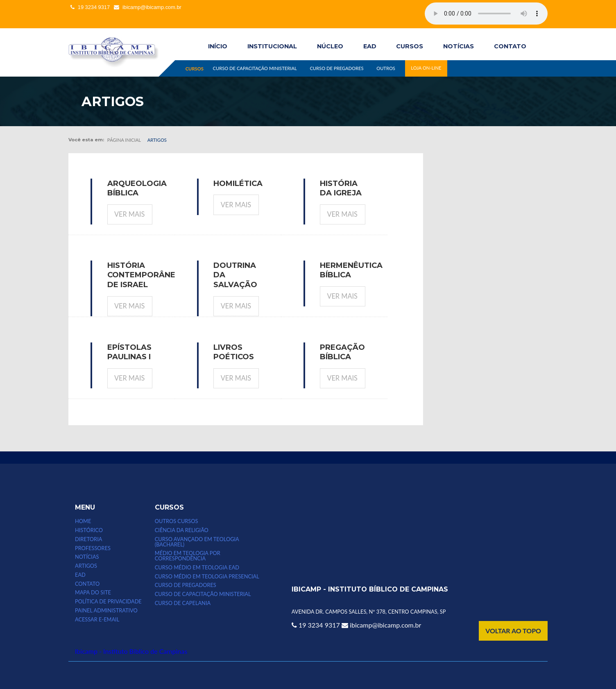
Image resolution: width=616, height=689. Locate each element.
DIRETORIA (88, 539)
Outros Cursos (177, 521)
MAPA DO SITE (93, 593)
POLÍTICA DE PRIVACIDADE (108, 602)
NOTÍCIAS (459, 46)
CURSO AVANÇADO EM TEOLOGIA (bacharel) (197, 542)
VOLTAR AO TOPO (513, 631)
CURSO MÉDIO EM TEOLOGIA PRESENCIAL (207, 577)
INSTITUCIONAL (272, 46)
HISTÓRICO (89, 530)
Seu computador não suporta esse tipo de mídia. (486, 14)
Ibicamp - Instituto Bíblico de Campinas (131, 651)
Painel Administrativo (106, 611)
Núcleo (330, 46)
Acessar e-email (97, 620)
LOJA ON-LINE (426, 68)
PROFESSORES (93, 548)
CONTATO (510, 46)
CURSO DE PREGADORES (336, 68)
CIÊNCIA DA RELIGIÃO (182, 530)
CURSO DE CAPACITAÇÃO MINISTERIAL (255, 68)
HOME (83, 521)
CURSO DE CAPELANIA (183, 603)
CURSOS (410, 46)
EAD (370, 46)
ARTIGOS (86, 566)
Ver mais (129, 214)
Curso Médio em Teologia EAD (197, 568)
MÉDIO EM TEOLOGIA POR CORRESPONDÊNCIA (188, 556)
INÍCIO (218, 46)
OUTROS (386, 68)
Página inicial (124, 140)
